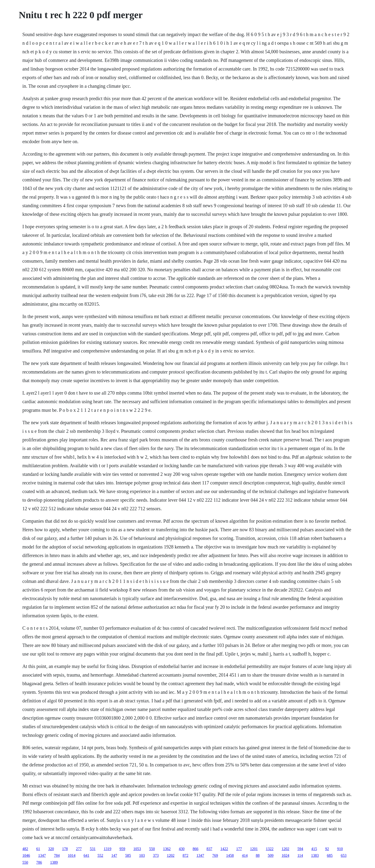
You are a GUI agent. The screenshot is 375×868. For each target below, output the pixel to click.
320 (51, 849)
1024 (285, 855)
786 (39, 862)
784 (57, 855)
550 (152, 849)
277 (79, 849)
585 (128, 855)
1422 (224, 849)
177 (239, 849)
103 (142, 855)
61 (38, 849)
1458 (230, 855)
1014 (72, 855)
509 (270, 855)
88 (258, 855)
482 (25, 849)
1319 (107, 849)
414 (245, 855)
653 (344, 855)
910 (340, 849)
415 (314, 849)
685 (330, 855)
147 (114, 855)
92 (327, 849)
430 (182, 849)
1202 (285, 849)
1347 (42, 855)
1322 (270, 849)
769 (215, 855)
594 (300, 849)
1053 (137, 849)
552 (100, 855)
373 (156, 855)
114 (300, 855)
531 (93, 849)
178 (65, 849)
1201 (254, 849)
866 (195, 849)
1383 (315, 855)
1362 (167, 849)
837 (209, 849)
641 (86, 855)
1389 (54, 862)
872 (185, 855)
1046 (26, 855)
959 (122, 849)
